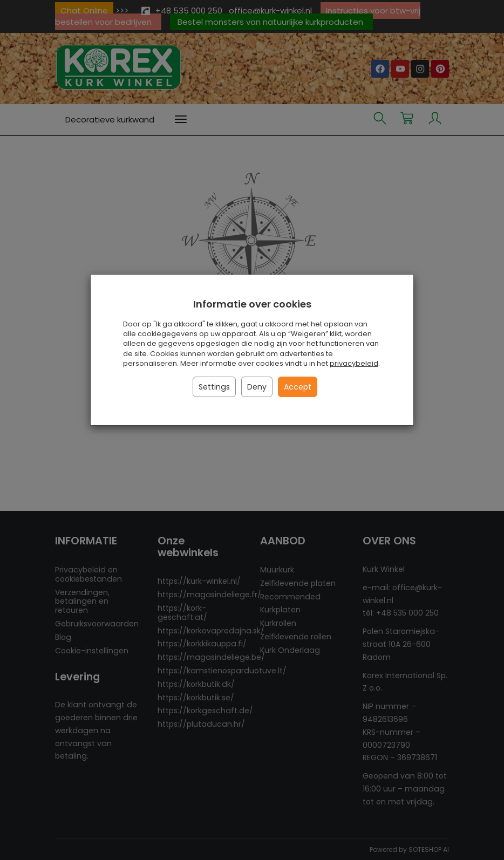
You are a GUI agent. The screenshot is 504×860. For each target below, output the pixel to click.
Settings (214, 387)
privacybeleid (354, 363)
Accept (298, 387)
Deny (257, 387)
